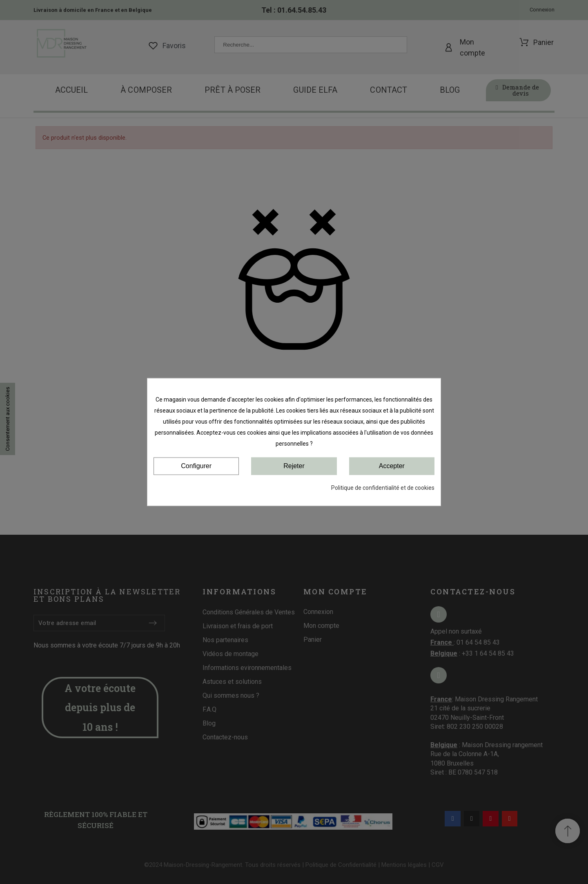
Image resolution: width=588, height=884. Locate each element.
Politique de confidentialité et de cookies (383, 487)
